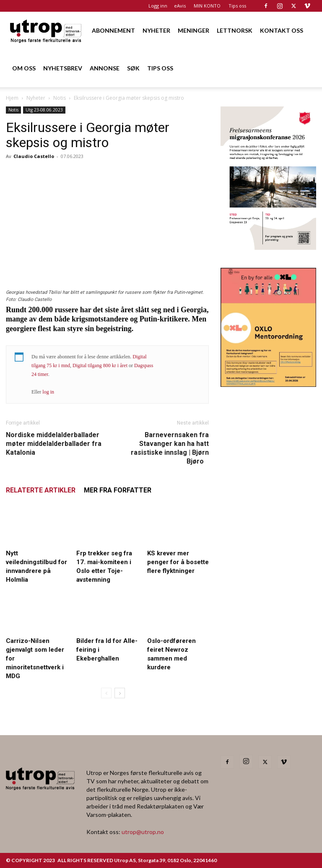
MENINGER (193, 30)
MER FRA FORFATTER (118, 490)
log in (48, 392)
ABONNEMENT (113, 30)
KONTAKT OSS (282, 30)
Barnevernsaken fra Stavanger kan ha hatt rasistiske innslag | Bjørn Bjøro (170, 448)
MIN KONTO (207, 6)
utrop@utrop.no (143, 832)
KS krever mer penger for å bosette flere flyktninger (178, 562)
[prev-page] (106, 693)
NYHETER (156, 30)
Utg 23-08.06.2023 (44, 110)
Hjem (12, 98)
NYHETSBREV (63, 68)
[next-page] (120, 693)
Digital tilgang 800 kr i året (100, 365)
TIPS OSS (160, 68)
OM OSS (24, 68)
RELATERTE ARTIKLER (41, 490)
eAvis (180, 6)
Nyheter (36, 98)
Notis (60, 98)
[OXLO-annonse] (268, 384)
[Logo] (46, 30)
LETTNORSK (235, 30)
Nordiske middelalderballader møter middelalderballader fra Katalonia (54, 444)
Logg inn (158, 6)
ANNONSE (105, 68)
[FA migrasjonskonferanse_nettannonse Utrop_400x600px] (268, 247)
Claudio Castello (34, 156)
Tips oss (237, 6)
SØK (133, 68)
